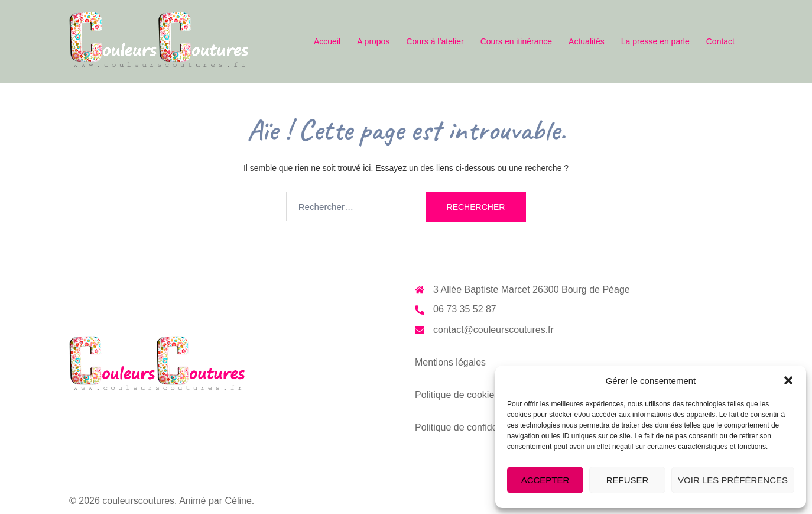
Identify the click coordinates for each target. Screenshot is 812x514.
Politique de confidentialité (470, 422)
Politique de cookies (457, 391)
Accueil (327, 41)
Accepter (545, 480)
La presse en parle (655, 41)
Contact (720, 41)
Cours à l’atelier (435, 41)
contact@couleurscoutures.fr (493, 329)
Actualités (587, 41)
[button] (788, 380)
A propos (373, 41)
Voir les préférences (733, 480)
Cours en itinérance (516, 41)
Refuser (628, 480)
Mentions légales (450, 360)
